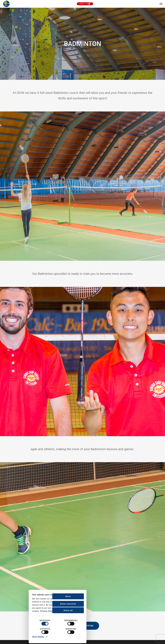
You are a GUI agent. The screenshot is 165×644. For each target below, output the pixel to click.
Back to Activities (83, 626)
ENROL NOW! (85, 4)
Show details (11, 636)
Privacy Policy (20, 611)
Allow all (41, 610)
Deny (41, 596)
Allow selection (41, 604)
